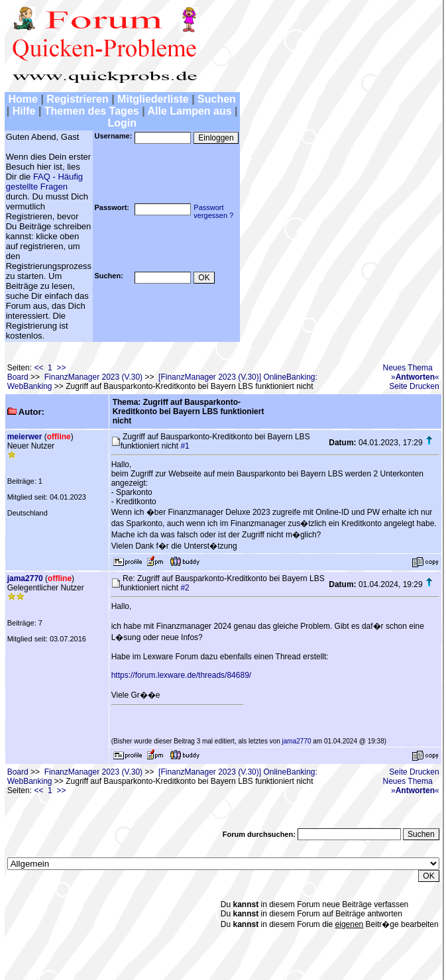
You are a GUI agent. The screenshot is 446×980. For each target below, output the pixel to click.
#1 (185, 446)
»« (415, 377)
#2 (185, 588)
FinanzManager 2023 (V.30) (93, 377)
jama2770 (25, 578)
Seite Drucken (414, 386)
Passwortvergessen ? (213, 211)
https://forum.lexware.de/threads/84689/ (181, 675)
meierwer (25, 437)
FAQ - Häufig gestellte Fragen (44, 182)
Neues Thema (408, 368)
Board (18, 377)
